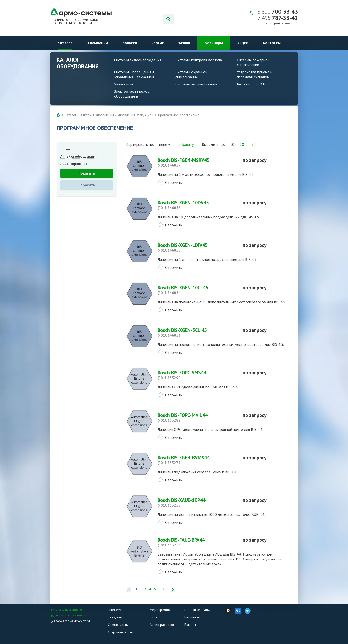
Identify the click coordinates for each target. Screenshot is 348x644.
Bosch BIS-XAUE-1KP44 (197, 502)
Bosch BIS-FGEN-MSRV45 (197, 163)
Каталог (65, 43)
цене (163, 144)
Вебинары (214, 43)
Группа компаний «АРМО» (68, 615)
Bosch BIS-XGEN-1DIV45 (197, 248)
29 (164, 589)
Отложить (174, 182)
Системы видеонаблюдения (138, 60)
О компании (97, 43)
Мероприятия (160, 610)
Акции (243, 43)
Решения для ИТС (252, 84)
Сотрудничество (121, 632)
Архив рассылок (162, 625)
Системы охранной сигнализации (191, 74)
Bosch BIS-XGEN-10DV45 (197, 205)
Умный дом (123, 84)
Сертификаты (118, 625)
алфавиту (186, 144)
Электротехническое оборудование (132, 94)
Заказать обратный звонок (276, 23)
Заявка (184, 43)
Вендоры (115, 617)
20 (242, 144)
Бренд (65, 149)
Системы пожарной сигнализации (253, 62)
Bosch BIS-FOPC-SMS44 (197, 375)
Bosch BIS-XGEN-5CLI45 (197, 333)
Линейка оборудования (79, 156)
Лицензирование (74, 164)
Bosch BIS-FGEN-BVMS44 (197, 460)
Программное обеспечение (179, 115)
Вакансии (191, 625)
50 (254, 144)
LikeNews (115, 610)
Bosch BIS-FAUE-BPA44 (197, 542)
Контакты (272, 43)
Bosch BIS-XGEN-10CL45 (197, 290)
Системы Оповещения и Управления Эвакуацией (134, 74)
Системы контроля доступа (199, 60)
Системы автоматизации (196, 84)
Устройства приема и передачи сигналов (255, 74)
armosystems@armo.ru (66, 610)
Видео (155, 617)
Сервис (158, 43)
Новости (130, 43)
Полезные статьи (197, 610)
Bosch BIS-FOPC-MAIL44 (197, 418)
